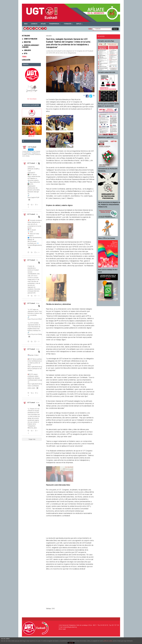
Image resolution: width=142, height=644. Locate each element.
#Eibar (29, 222)
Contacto (34, 24)
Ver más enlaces (32, 99)
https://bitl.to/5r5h (35, 182)
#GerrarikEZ (31, 173)
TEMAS (24, 57)
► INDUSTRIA (26, 42)
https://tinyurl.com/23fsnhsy (36, 319)
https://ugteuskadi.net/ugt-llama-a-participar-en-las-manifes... (35, 369)
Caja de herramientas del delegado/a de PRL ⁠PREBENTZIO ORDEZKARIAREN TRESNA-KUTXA (109, 205)
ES (89, 29)
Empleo (79, 24)
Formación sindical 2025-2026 (107, 73)
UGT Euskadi (31, 163)
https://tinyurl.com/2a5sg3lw (36, 334)
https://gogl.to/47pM (33, 198)
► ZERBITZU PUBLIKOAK (30, 39)
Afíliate (43, 24)
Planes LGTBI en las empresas (106, 238)
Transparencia (55, 24)
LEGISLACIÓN (26, 60)
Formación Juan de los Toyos (106, 41)
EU (91, 29)
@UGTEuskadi (32, 241)
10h (37, 214)
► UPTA (25, 54)
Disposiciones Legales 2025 (106, 138)
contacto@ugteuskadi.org (70, 627)
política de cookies (108, 641)
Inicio (26, 24)
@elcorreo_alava (32, 428)
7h (37, 163)
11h (37, 260)
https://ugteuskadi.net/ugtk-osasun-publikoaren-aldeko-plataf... (36, 386)
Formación (68, 24)
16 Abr (38, 304)
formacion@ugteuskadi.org (35, 245)
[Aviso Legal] (62, 629)
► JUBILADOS (26, 51)
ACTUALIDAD (26, 36)
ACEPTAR (71, 643)
